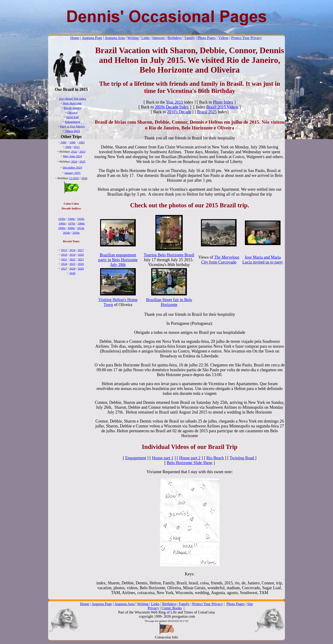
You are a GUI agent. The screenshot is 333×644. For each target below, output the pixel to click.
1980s (81, 223)
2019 (72, 255)
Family (190, 38)
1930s (62, 219)
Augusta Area (115, 38)
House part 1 (163, 458)
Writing (133, 38)
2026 (84, 178)
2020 (81, 255)
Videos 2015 (72, 131)
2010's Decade (179, 112)
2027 (64, 268)
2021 (64, 259)
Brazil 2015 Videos (222, 107)
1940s (71, 219)
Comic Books (172, 608)
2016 (72, 250)
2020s (66, 233)
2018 (64, 255)
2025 (82, 161)
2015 (77, 147)
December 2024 (72, 167)
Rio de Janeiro (72, 108)
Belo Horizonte (72, 103)
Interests (159, 38)
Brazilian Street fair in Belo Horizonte (169, 302)
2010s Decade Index (172, 107)
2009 (68, 147)
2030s (76, 233)
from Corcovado (220, 260)
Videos (223, 38)
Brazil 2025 (207, 112)
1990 (72, 142)
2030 (72, 273)
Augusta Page (92, 38)
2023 (82, 152)
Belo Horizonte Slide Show (190, 463)
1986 (63, 142)
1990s (62, 228)
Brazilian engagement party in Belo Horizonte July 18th (118, 260)
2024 (74, 161)
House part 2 (190, 458)
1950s (81, 219)
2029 (81, 268)
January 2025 (72, 173)
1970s (72, 223)
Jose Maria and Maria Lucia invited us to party (263, 260)
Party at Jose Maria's (72, 126)
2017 (81, 250)
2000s (71, 228)
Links (145, 38)
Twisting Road (242, 458)
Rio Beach (215, 458)
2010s (81, 228)
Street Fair (72, 117)
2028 (72, 268)
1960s (62, 223)
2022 (74, 152)
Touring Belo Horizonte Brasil (169, 255)
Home (75, 38)
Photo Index (223, 102)
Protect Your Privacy (246, 38)
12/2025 (74, 178)
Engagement (72, 122)
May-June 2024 (72, 156)
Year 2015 (174, 102)
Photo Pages (207, 38)
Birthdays (175, 38)
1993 (82, 142)
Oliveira (72, 112)
